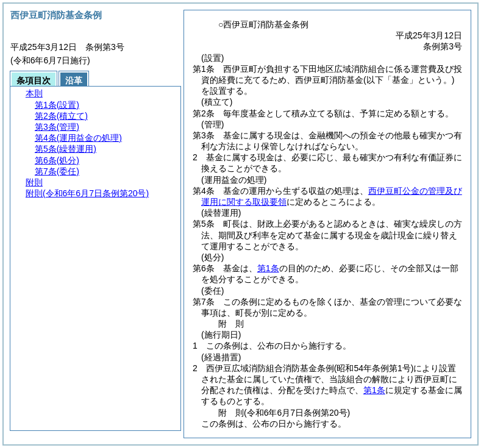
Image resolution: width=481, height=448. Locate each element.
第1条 (268, 268)
